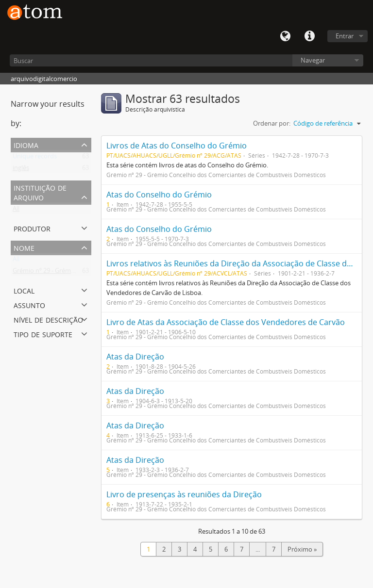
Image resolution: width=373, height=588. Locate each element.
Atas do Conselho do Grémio (159, 195)
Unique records (35, 158)
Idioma (285, 36)
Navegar (313, 60)
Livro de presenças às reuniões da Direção (184, 494)
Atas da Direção (135, 357)
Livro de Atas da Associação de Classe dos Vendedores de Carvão (226, 322)
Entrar (345, 36)
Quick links (309, 36)
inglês (21, 170)
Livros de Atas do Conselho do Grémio (177, 146)
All (16, 211)
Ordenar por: (272, 123)
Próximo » (302, 549)
